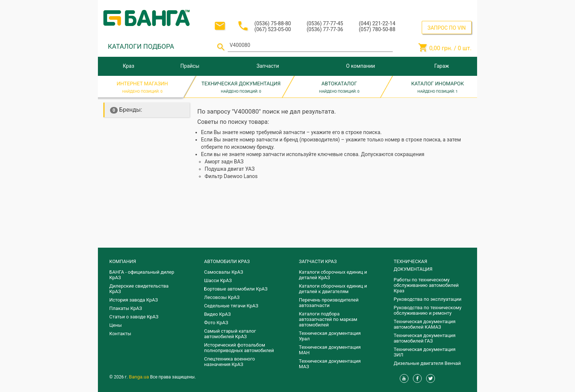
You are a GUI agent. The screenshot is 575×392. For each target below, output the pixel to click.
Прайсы (190, 66)
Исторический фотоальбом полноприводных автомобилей (239, 348)
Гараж (442, 66)
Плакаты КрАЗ (126, 308)
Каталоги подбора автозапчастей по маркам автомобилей (328, 319)
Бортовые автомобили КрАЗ (236, 289)
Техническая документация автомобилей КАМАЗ (425, 324)
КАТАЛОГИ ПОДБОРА (141, 46)
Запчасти (268, 66)
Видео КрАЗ (218, 314)
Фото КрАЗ (216, 323)
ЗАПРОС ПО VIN (447, 28)
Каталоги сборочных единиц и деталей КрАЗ (333, 275)
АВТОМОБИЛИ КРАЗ (227, 261)
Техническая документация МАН (330, 350)
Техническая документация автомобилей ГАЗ (425, 338)
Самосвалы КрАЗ (224, 272)
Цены (116, 325)
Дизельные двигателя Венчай (427, 363)
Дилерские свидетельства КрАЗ (139, 289)
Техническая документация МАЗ (330, 364)
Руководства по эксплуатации (428, 299)
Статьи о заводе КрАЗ (134, 317)
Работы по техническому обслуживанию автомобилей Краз (426, 285)
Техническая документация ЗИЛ (425, 352)
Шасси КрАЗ (218, 280)
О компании (361, 66)
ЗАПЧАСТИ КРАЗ (318, 261)
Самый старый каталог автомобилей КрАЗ (230, 334)
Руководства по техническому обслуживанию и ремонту (428, 310)
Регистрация (452, 7)
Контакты (120, 334)
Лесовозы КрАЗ (222, 297)
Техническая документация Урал (330, 336)
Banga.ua (140, 377)
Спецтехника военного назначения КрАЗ (230, 362)
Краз (129, 66)
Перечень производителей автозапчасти (329, 303)
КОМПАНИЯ (123, 261)
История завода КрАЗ (134, 300)
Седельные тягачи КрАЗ (231, 306)
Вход (427, 7)
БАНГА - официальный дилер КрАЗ (142, 275)
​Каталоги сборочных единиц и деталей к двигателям (333, 289)
